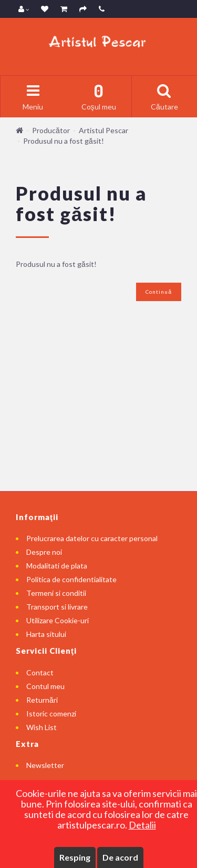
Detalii (142, 825)
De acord (120, 857)
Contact (40, 672)
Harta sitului (46, 634)
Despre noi (44, 552)
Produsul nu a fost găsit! (64, 141)
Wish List (42, 727)
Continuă (159, 292)
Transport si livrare (57, 607)
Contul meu (45, 686)
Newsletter (45, 765)
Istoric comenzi (51, 714)
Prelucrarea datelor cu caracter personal (92, 538)
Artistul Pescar (103, 130)
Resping (75, 857)
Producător (51, 130)
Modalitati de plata (57, 566)
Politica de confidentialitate (71, 579)
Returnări (42, 700)
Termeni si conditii (56, 593)
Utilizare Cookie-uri (58, 620)
